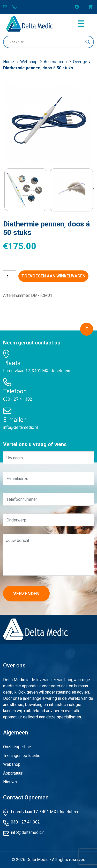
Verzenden (26, 594)
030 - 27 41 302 (18, 399)
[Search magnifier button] (88, 42)
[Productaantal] (10, 277)
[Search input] (46, 42)
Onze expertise (17, 747)
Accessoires (56, 62)
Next (93, 189)
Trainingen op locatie (22, 756)
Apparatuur (13, 773)
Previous (4, 189)
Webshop (29, 62)
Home (9, 62)
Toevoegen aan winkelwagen (53, 276)
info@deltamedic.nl (20, 427)
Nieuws (10, 782)
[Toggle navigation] (81, 24)
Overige (80, 62)
